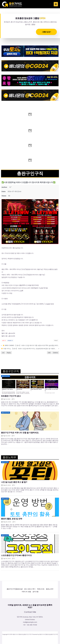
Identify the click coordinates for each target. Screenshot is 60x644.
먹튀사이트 (41, 589)
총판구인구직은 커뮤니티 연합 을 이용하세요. (20, 433)
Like (4, 341)
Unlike (10, 341)
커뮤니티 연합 (26, 592)
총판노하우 (50, 589)
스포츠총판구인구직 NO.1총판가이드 (16, 555)
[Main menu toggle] (56, 4)
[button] (51, 4)
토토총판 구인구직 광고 (11, 396)
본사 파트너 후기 (30, 589)
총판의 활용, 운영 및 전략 (12, 519)
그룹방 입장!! (46, 32)
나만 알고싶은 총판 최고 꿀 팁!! (14, 482)
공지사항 (35, 592)
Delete (55, 353)
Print (56, 341)
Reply (9, 353)
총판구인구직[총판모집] (15, 589)
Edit (49, 353)
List (3, 353)
